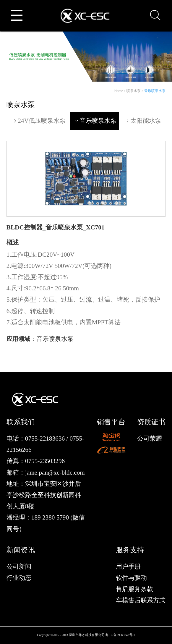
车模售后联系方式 (141, 600)
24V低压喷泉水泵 (39, 121)
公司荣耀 (150, 438)
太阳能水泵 (143, 121)
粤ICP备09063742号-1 (120, 635)
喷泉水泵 (134, 91)
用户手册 (128, 567)
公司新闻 (19, 567)
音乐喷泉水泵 (155, 91)
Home (119, 91)
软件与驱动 (131, 578)
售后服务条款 (134, 589)
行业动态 (19, 578)
